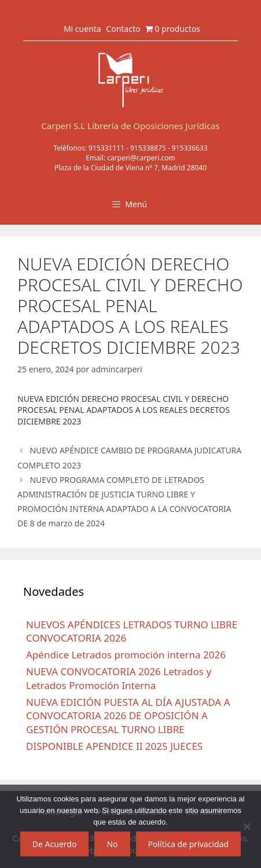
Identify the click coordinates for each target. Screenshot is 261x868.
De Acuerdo (55, 844)
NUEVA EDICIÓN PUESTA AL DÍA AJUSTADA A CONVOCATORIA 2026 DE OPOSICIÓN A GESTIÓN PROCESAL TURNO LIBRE (128, 716)
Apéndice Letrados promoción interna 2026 (126, 655)
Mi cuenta (82, 29)
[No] (247, 826)
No (112, 844)
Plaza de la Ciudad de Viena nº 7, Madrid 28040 (130, 168)
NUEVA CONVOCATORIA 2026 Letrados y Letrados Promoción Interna (119, 678)
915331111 (106, 148)
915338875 (148, 148)
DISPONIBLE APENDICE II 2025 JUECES (114, 746)
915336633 (190, 148)
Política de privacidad (189, 844)
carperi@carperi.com (141, 158)
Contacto (123, 29)
